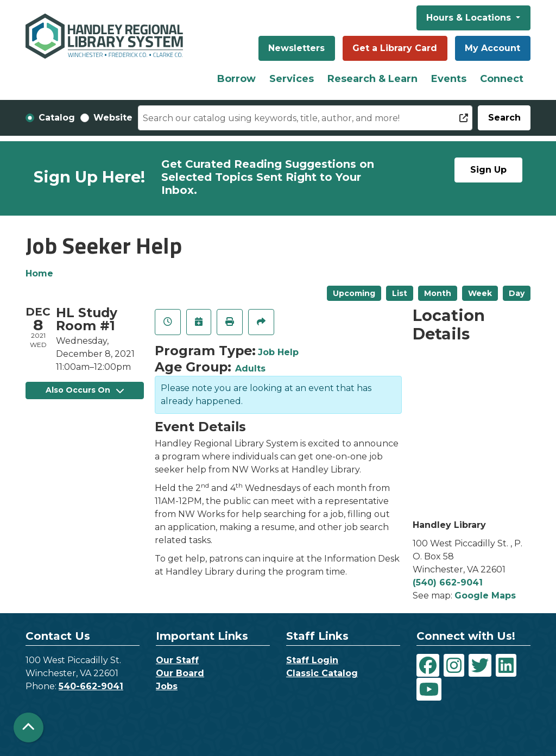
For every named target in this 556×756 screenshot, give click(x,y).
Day (517, 293)
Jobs (167, 686)
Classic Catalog (322, 673)
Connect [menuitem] (502, 79)
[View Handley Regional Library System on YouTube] (429, 689)
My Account (492, 48)
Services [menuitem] (292, 79)
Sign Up (488, 170)
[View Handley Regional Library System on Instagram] (454, 665)
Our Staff (177, 660)
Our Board (180, 673)
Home (39, 273)
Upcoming (354, 293)
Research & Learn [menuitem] (372, 79)
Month (438, 293)
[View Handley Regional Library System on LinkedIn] (506, 665)
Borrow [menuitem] (236, 79)
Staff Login (312, 660)
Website (113, 118)
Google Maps (485, 596)
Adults (250, 368)
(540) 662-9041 (448, 582)
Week (480, 293)
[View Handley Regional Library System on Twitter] (480, 665)
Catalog (57, 118)
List (400, 293)
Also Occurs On (85, 390)
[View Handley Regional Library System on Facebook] (428, 665)
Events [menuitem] (449, 79)
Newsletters (296, 48)
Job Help (278, 352)
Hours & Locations (470, 18)
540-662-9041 (91, 686)
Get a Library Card (395, 48)
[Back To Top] (29, 727)
